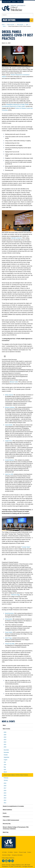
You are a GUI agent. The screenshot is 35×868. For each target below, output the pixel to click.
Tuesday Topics (26, 547)
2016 (5, 791)
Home (3, 25)
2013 (5, 798)
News (4, 725)
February (6, 778)
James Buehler (9, 425)
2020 (27, 25)
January (6, 780)
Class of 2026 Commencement (11, 820)
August (5, 760)
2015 (5, 793)
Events (5, 813)
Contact (29, 852)
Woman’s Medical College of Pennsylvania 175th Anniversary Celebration (16, 828)
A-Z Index (4, 852)
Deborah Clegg (15, 595)
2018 (5, 786)
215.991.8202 (18, 866)
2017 (5, 788)
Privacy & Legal (22, 852)
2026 (5, 732)
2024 (5, 737)
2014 (5, 795)
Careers (16, 852)
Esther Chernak (9, 395)
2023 (5, 740)
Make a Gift (20, 2)
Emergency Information (17, 855)
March (5, 772)
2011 (5, 803)
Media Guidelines (7, 810)
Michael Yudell (14, 382)
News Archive (20, 25)
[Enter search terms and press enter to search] (17, 15)
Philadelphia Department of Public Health (17, 104)
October (6, 755)
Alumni (14, 2)
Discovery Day (7, 824)
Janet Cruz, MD (9, 474)
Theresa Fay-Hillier (10, 644)
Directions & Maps (6, 855)
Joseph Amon (9, 441)
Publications (6, 817)
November (6, 752)
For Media (10, 852)
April (5, 769)
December (6, 750)
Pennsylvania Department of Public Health (13, 106)
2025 (5, 735)
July (5, 762)
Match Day (6, 832)
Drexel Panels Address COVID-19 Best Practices (16, 775)
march (4, 26)
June (5, 765)
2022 (5, 742)
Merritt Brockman (9, 613)
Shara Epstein (9, 619)
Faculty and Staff (7, 2)
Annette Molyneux (10, 460)
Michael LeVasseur (17, 238)
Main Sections (9, 20)
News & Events (11, 25)
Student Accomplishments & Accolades (13, 806)
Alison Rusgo (8, 638)
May (5, 767)
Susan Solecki (9, 632)
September (6, 757)
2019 (5, 783)
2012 (5, 800)
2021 (5, 744)
